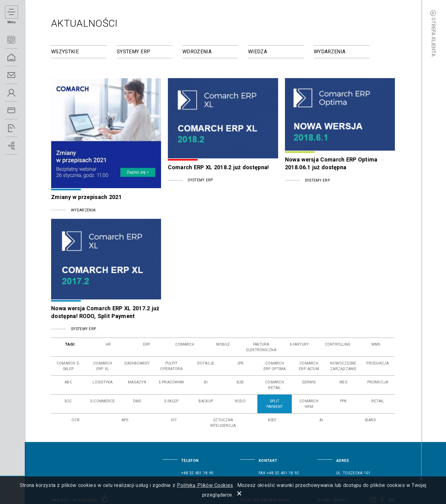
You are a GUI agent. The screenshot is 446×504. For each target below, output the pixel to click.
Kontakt (19, 75)
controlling (338, 344)
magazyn (137, 382)
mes (343, 382)
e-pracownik (172, 382)
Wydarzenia (330, 52)
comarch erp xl (103, 366)
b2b (240, 382)
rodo (240, 401)
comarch (185, 344)
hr (108, 344)
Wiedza (258, 52)
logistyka (103, 382)
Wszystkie (65, 52)
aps (125, 420)
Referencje (19, 128)
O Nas (19, 93)
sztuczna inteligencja (223, 423)
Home (19, 57)
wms (376, 344)
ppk (343, 401)
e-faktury (300, 344)
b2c (68, 401)
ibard (370, 420)
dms (137, 401)
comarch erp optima (275, 366)
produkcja (378, 363)
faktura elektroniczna (261, 347)
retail (378, 401)
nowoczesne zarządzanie (343, 366)
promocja (378, 382)
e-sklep (172, 401)
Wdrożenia (197, 52)
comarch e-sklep (68, 366)
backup (206, 401)
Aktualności (19, 40)
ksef (272, 420)
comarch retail (275, 385)
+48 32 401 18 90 (197, 473)
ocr (76, 420)
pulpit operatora (171, 366)
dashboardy (137, 363)
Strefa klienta (434, 33)
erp (147, 344)
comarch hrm (309, 404)
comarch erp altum (309, 366)
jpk (240, 363)
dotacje (206, 363)
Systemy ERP (133, 52)
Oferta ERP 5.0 (19, 111)
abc (68, 382)
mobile (223, 344)
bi (206, 382)
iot (174, 420)
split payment (275, 404)
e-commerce (103, 401)
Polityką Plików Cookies (205, 485)
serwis (309, 382)
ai (321, 420)
